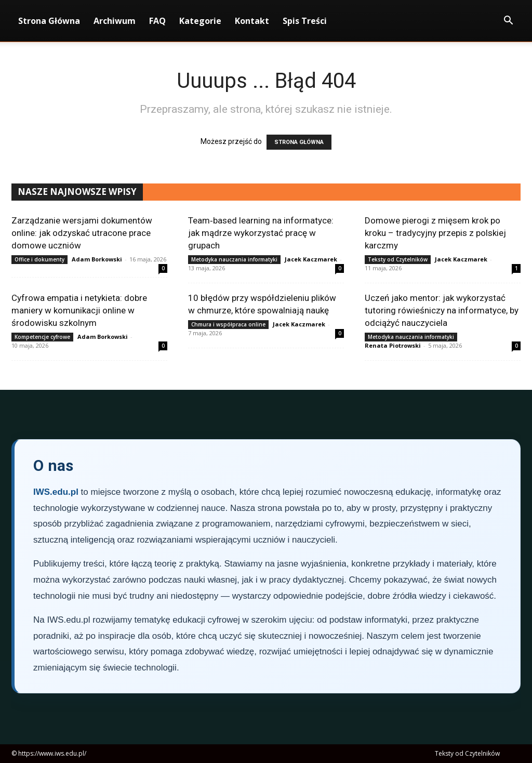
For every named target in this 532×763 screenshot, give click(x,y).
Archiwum (115, 21)
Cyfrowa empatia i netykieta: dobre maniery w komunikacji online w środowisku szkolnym (79, 310)
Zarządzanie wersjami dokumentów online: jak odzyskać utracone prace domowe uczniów (82, 233)
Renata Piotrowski (393, 345)
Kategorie (200, 21)
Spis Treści (305, 21)
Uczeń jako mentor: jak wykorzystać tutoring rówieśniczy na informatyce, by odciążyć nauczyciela (442, 310)
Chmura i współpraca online (228, 324)
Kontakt (252, 21)
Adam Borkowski (97, 259)
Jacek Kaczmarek (311, 259)
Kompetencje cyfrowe (42, 337)
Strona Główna (49, 21)
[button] (508, 22)
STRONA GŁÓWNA (299, 142)
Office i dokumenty (39, 259)
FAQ (157, 21)
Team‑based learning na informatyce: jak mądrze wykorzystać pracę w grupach (261, 233)
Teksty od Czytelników (398, 259)
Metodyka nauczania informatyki (234, 259)
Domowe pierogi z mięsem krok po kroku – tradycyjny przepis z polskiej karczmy (435, 233)
